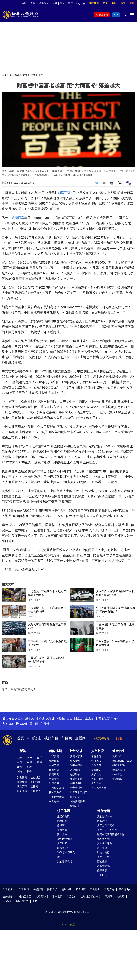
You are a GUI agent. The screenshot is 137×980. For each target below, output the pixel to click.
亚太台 (90, 718)
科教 (29, 771)
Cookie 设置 (68, 925)
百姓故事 (102, 861)
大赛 (33, 3)
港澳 (29, 758)
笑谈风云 (96, 761)
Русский (21, 724)
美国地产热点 (99, 788)
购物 (132, 3)
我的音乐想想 (65, 861)
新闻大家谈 (76, 756)
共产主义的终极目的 (108, 830)
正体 (55, 3)
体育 (40, 762)
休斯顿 (60, 718)
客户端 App (125, 889)
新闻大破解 (76, 779)
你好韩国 (62, 825)
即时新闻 (22, 782)
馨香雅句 (96, 770)
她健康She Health (122, 761)
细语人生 (75, 806)
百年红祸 (102, 848)
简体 (62, 3)
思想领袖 (75, 774)
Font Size (120, 183)
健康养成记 (118, 770)
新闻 (23, 751)
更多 (35, 901)
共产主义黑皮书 (106, 857)
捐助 (114, 3)
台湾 (29, 762)
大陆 (25, 75)
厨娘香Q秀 (63, 848)
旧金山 (78, 718)
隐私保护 (52, 889)
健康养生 (119, 751)
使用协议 (67, 889)
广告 (105, 3)
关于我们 (24, 889)
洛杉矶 (40, 718)
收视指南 (38, 889)
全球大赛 (35, 791)
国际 (19, 758)
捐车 (123, 3)
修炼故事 (102, 870)
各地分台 (44, 3)
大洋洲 (50, 718)
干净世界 (57, 896)
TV (117, 15)
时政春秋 (75, 770)
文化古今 (96, 783)
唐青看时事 (76, 788)
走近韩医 (117, 779)
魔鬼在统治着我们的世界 (111, 834)
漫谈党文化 (103, 866)
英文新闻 (94, 3)
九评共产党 (103, 839)
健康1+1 (117, 756)
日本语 (34, 724)
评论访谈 (76, 751)
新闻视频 (55, 751)
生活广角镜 (63, 816)
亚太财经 (54, 801)
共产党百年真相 (106, 825)
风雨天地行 (103, 852)
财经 (33, 75)
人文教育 (98, 751)
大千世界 (62, 843)
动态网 (120, 896)
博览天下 (22, 786)
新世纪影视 (22, 901)
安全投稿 (81, 889)
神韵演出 (22, 791)
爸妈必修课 (97, 779)
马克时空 (75, 797)
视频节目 (51, 738)
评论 (19, 767)
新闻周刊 (54, 779)
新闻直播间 (102, 15)
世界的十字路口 (79, 792)
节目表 (67, 738)
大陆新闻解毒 (77, 801)
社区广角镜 (55, 792)
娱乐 (40, 758)
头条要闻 (22, 778)
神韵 (24, 3)
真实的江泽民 (105, 843)
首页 (4, 75)
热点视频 (35, 778)
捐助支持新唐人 (103, 738)
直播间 (80, 738)
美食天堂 (62, 830)
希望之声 (72, 896)
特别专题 (103, 811)
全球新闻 (54, 756)
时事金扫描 (76, 765)
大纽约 (19, 718)
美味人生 (62, 834)
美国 (19, 762)
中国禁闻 (54, 765)
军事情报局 (76, 783)
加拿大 (29, 718)
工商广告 (102, 875)
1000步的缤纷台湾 (66, 855)
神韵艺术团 (25, 896)
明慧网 (109, 896)
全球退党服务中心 (91, 896)
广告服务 (95, 889)
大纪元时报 (42, 896)
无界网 (7, 901)
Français (8, 724)
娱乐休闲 (64, 811)
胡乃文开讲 (118, 765)
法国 (69, 718)
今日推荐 (35, 782)
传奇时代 (102, 821)
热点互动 (75, 761)
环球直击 (54, 761)
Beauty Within (65, 839)
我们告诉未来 (105, 816)
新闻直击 (54, 774)
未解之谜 (96, 756)
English (115, 718)
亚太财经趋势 (56, 797)
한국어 (45, 724)
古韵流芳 (96, 765)
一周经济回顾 (56, 788)
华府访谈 (54, 783)
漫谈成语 (96, 774)
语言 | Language (77, 3)
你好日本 (62, 821)
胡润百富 (64, 193)
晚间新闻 (54, 770)
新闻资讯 (15, 75)
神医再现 (117, 774)
